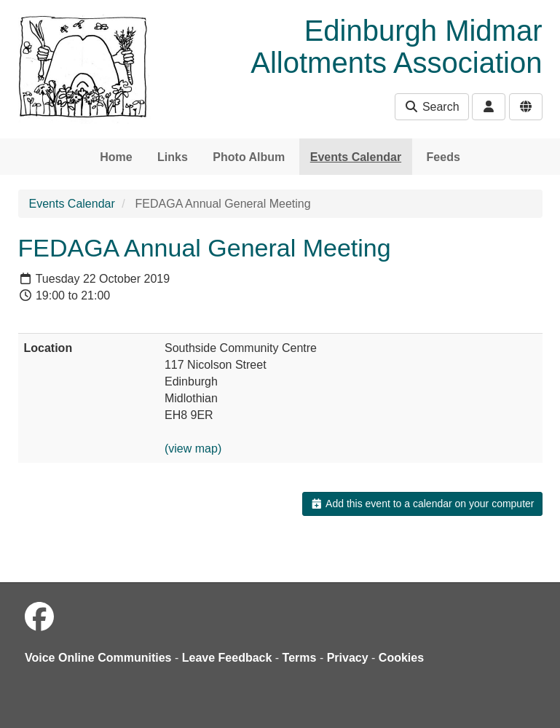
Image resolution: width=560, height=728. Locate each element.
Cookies (401, 658)
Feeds (443, 157)
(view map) (193, 449)
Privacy (348, 658)
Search (431, 107)
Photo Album (249, 157)
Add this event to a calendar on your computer (422, 504)
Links (173, 157)
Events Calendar (356, 157)
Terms (300, 658)
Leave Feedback (227, 658)
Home (116, 157)
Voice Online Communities (98, 658)
